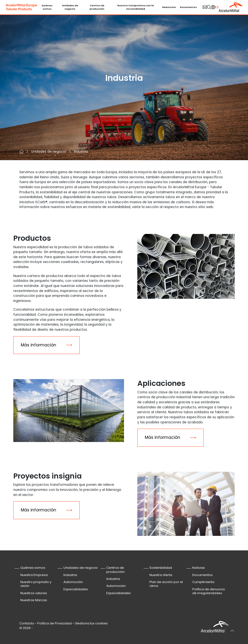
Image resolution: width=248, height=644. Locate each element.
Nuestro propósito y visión (36, 584)
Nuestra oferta (161, 575)
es (217, 7)
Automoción (73, 582)
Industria (70, 575)
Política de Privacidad (54, 623)
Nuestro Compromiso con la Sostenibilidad (136, 7)
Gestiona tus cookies (91, 623)
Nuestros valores (34, 593)
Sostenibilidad (161, 568)
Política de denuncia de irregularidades (209, 591)
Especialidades (76, 589)
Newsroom (169, 7)
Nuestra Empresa (34, 575)
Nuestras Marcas (34, 600)
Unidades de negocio (70, 7)
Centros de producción (97, 7)
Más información (39, 345)
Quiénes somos (47, 7)
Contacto (27, 623)
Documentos (188, 7)
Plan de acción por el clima (166, 584)
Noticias (199, 568)
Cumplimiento (203, 582)
